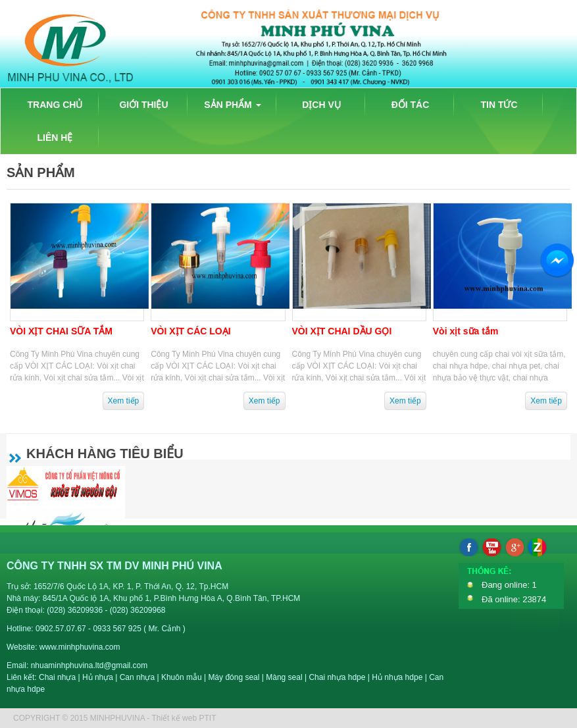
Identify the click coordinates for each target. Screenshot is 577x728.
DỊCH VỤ (321, 105)
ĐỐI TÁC (411, 105)
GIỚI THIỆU (143, 105)
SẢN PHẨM (232, 105)
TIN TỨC (499, 105)
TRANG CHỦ (55, 105)
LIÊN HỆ (55, 138)
